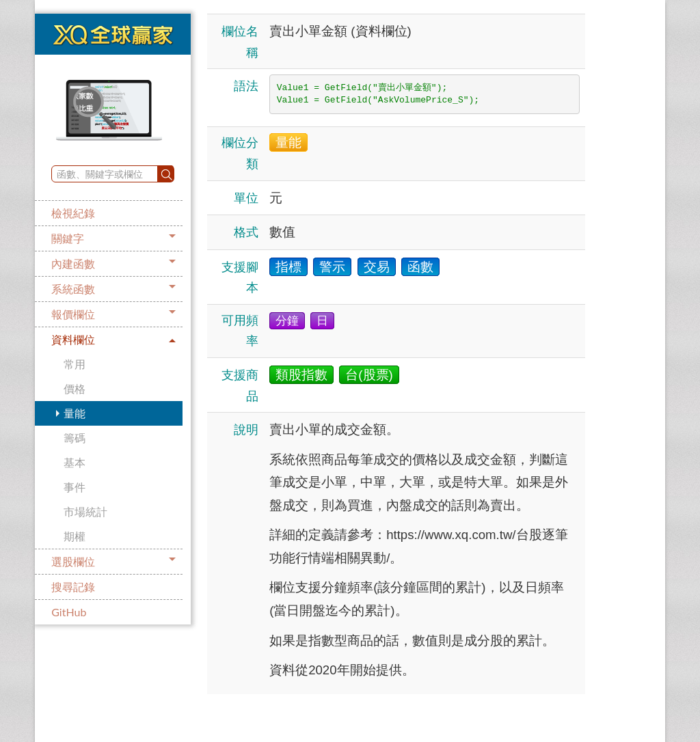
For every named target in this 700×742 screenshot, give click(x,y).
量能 (75, 413)
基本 (75, 462)
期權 (75, 536)
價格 (75, 388)
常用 (75, 364)
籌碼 (75, 438)
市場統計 (85, 511)
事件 (75, 487)
